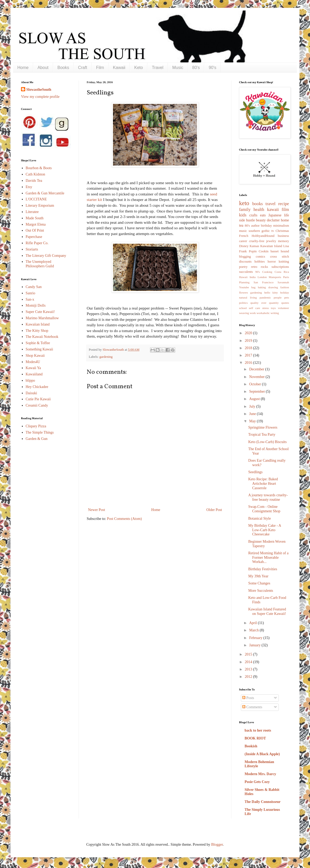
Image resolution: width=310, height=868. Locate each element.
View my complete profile (40, 97)
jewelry (271, 241)
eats (263, 215)
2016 (249, 363)
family (245, 209)
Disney (244, 246)
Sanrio (31, 293)
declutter (273, 220)
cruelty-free (257, 241)
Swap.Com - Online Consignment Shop (264, 509)
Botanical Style (260, 518)
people (278, 297)
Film (100, 68)
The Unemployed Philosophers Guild (40, 264)
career (243, 241)
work (253, 313)
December (257, 369)
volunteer (283, 308)
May (253, 421)
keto (244, 203)
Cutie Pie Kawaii (38, 399)
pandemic (265, 297)
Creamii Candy (37, 405)
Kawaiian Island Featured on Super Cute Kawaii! (267, 611)
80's (196, 68)
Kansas (254, 246)
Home (23, 68)
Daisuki (32, 393)
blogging (245, 257)
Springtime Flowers (263, 427)
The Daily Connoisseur (263, 802)
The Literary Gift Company (46, 256)
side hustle (247, 220)
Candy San (34, 287)
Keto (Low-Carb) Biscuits (267, 442)
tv (273, 231)
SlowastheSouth (39, 90)
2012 (249, 677)
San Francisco (263, 282)
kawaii (273, 209)
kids (243, 215)
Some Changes (259, 583)
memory (283, 241)
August (255, 399)
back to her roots (258, 730)
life (286, 215)
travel (271, 204)
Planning (244, 282)
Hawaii (243, 277)
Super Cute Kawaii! (40, 312)
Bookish (251, 746)
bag (254, 287)
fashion (285, 287)
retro (254, 267)
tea (241, 225)
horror (272, 262)
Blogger (217, 845)
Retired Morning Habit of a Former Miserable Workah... (268, 558)
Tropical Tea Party (262, 435)
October (255, 384)
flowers (244, 292)
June (253, 414)
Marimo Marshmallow (42, 318)
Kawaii (119, 68)
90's (212, 68)
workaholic (263, 313)
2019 (249, 341)
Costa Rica (282, 272)
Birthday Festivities (263, 569)
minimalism (281, 226)
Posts (248, 698)
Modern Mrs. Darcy (260, 774)
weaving (244, 313)
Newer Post (97, 510)
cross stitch (280, 257)
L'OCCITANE (36, 199)
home (285, 220)
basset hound (280, 251)
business (283, 236)
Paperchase (34, 237)
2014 (249, 662)
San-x (30, 299)
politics (243, 303)
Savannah (283, 282)
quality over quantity (265, 303)
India (253, 277)
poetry (243, 267)
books (257, 204)
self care (254, 308)
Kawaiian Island (38, 324)
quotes (285, 303)
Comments (252, 707)
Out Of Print (35, 230)
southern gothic (259, 231)
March (254, 630)
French (244, 236)
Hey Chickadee (37, 387)
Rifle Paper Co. (37, 243)
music (243, 231)
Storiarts (32, 249)
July (253, 406)
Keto (139, 68)
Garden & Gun (37, 439)
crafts (253, 215)
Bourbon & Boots (39, 168)
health (259, 209)
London (262, 277)
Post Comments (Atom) (124, 519)
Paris (286, 277)
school (243, 308)
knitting (284, 262)
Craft (83, 68)
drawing (273, 287)
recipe (284, 204)
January (255, 645)
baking (262, 287)
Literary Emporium (40, 206)
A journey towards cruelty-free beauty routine (268, 497)
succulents (246, 272)
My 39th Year (258, 576)
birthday (266, 226)
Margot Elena (36, 224)
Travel (158, 68)
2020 (249, 333)
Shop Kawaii (35, 356)
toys (273, 308)
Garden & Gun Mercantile (45, 193)
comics (261, 257)
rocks (264, 267)
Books (63, 68)
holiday (285, 292)
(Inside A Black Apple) (262, 754)
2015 (249, 654)
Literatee (32, 212)
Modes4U (33, 362)
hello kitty (271, 292)
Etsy (29, 187)
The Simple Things (40, 432)
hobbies (259, 262)
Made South (35, 218)
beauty (261, 220)
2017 (249, 355)
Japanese (275, 215)
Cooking (267, 272)
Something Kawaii (40, 349)
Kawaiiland (34, 374)
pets (287, 297)
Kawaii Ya (33, 368)
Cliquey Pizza (36, 426)
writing (275, 313)
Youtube (244, 287)
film (285, 209)
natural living (248, 297)
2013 (249, 669)
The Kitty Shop (37, 331)
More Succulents (261, 591)
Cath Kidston (35, 174)
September (257, 392)
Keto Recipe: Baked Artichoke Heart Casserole (263, 484)
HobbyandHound (263, 236)
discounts (245, 262)
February (256, 638)
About (43, 68)
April (253, 623)
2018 (249, 348)
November (257, 377)
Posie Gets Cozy (257, 782)
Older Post (214, 510)
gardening (106, 357)
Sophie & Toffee (38, 343)
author (255, 226)
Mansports (275, 277)
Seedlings (255, 472)
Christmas (282, 231)
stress (265, 308)
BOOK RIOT (255, 738)
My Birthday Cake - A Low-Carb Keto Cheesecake (265, 530)
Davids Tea (34, 181)
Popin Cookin (259, 251)
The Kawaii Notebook (42, 337)
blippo (30, 380)
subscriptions (280, 267)
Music (178, 68)
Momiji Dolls (36, 305)
